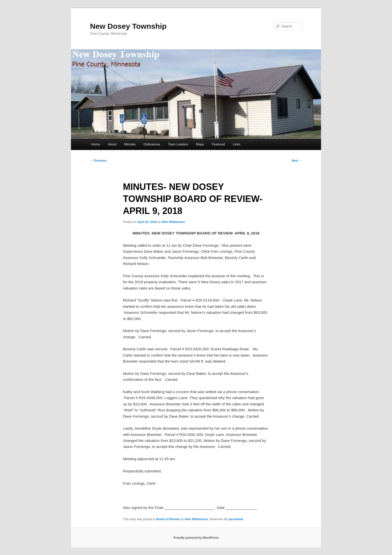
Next (297, 161)
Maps (200, 144)
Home (96, 144)
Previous (98, 161)
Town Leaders (178, 144)
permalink (236, 519)
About (112, 144)
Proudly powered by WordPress (196, 538)
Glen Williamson (173, 222)
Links (236, 144)
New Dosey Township (128, 26)
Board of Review (168, 519)
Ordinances (152, 144)
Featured (218, 144)
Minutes (130, 144)
